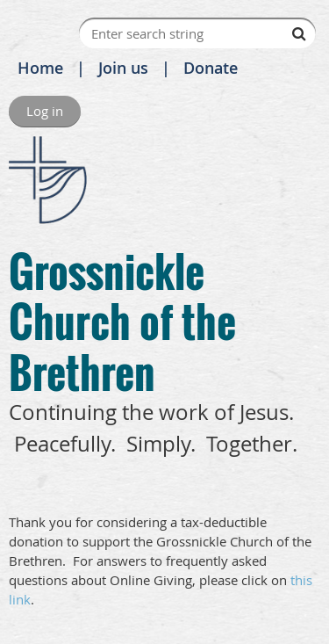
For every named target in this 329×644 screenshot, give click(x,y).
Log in (45, 111)
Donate (211, 68)
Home (40, 68)
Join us (123, 68)
